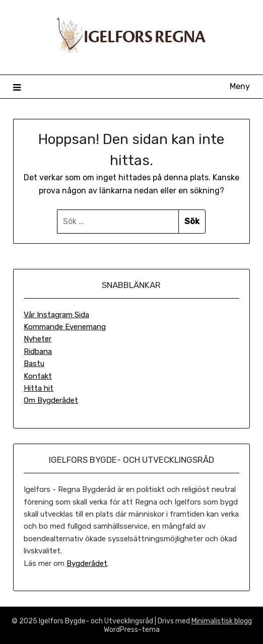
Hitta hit (39, 388)
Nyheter (38, 339)
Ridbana (38, 351)
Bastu (34, 364)
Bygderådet (87, 563)
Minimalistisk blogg (222, 621)
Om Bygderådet (51, 400)
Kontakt (38, 376)
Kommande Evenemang (65, 327)
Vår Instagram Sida (56, 315)
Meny (240, 86)
